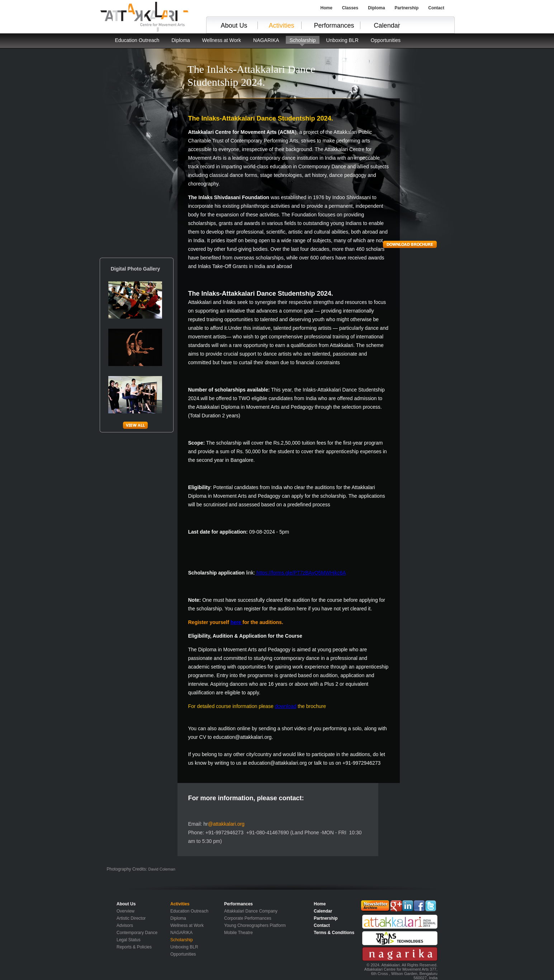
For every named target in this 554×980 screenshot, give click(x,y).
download (286, 706)
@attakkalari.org (226, 824)
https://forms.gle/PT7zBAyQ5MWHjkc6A (300, 573)
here (236, 622)
